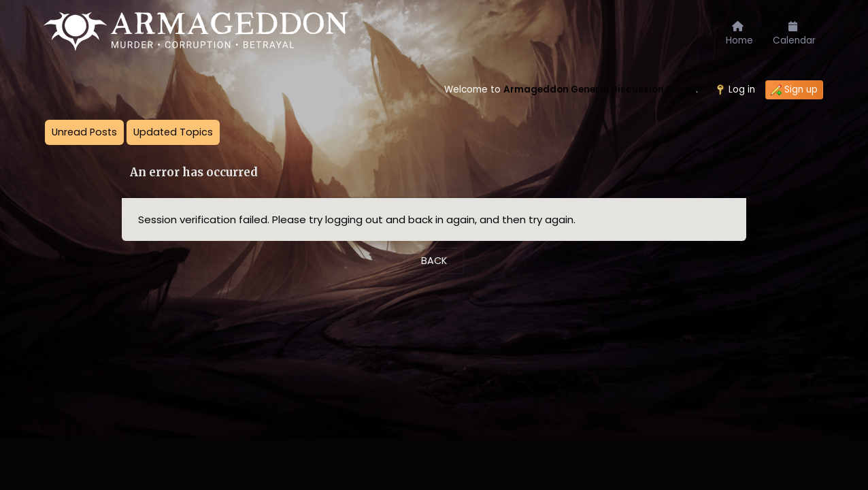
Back (434, 261)
